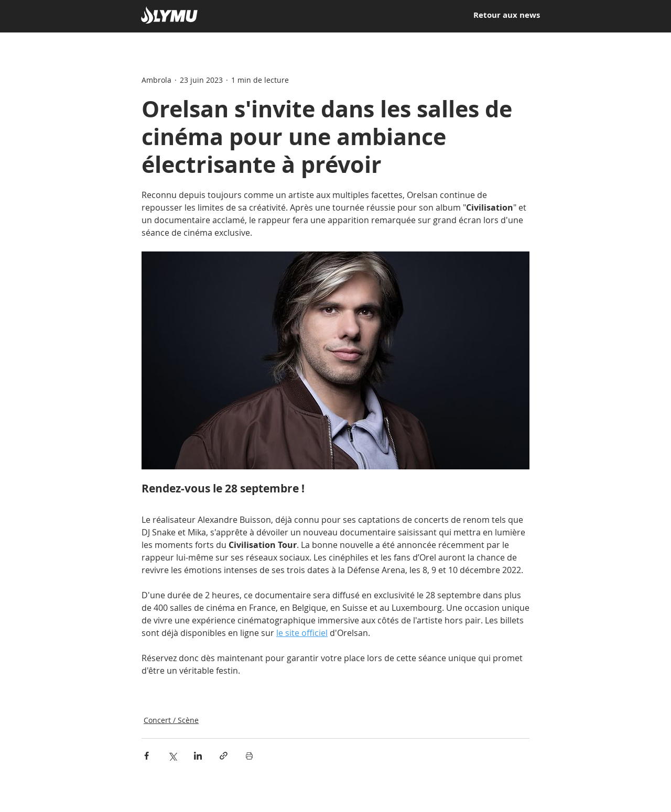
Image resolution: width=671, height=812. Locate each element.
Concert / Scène (171, 720)
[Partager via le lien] (224, 756)
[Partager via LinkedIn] (198, 756)
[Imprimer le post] (249, 756)
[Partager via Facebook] (147, 756)
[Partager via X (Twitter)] (172, 756)
